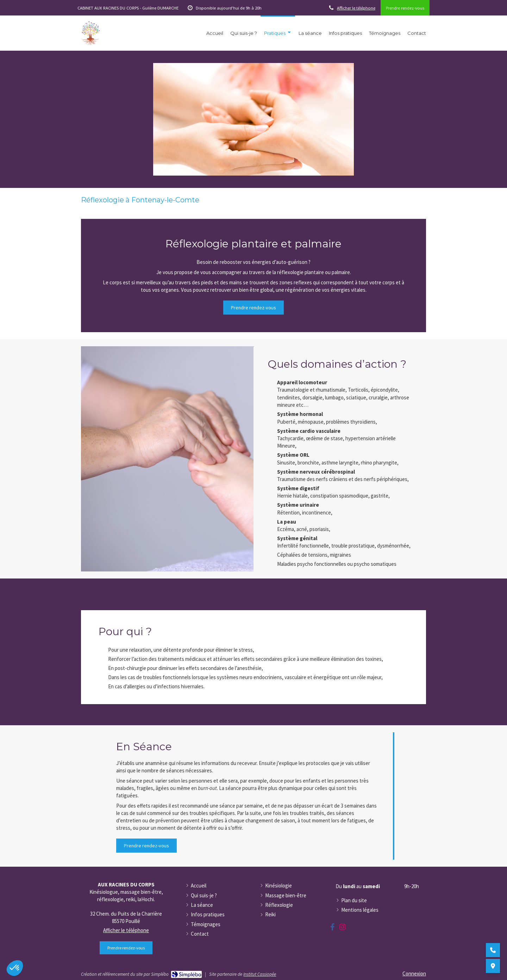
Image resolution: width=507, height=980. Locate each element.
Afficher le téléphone (356, 8)
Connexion (414, 973)
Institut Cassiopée (260, 974)
